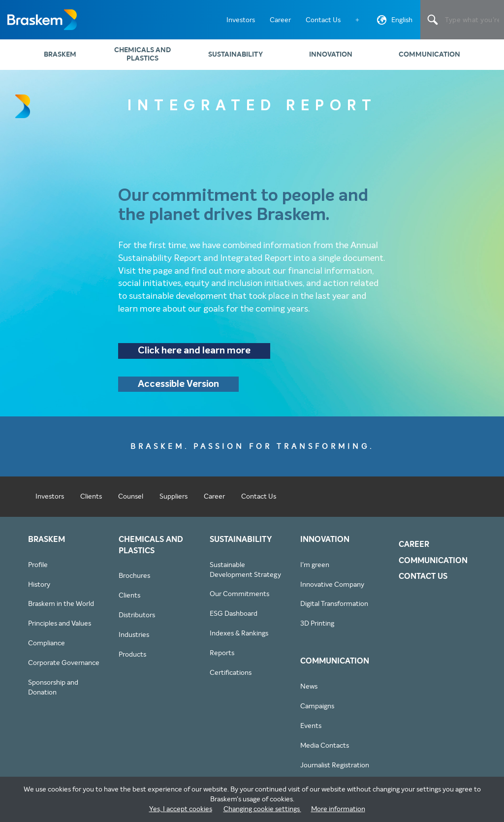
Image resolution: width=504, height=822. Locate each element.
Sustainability (236, 54)
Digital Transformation (334, 608)
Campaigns (317, 711)
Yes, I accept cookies (181, 809)
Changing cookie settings (262, 809)
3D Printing (317, 628)
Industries (134, 639)
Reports (222, 658)
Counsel (131, 501)
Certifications (231, 677)
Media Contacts (325, 750)
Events (311, 730)
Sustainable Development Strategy (245, 574)
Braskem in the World (61, 608)
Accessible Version (181, 389)
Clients (91, 501)
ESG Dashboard (234, 618)
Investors (241, 20)
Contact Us (323, 20)
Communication (429, 54)
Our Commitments (239, 599)
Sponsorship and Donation (53, 692)
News (309, 691)
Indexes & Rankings (239, 638)
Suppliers (173, 501)
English (394, 22)
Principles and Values (60, 628)
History (39, 589)
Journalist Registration (335, 770)
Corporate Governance (64, 667)
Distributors (137, 620)
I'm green (315, 569)
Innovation (331, 54)
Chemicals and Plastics (142, 54)
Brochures (134, 580)
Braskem (42, 20)
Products (132, 659)
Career (280, 20)
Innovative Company (332, 589)
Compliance (47, 648)
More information (338, 809)
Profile (38, 569)
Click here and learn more (197, 353)
